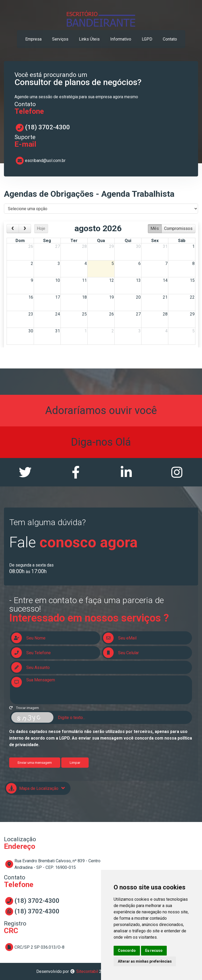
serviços (60, 39)
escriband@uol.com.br (45, 161)
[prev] (13, 229)
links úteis (89, 39)
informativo (121, 39)
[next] (25, 229)
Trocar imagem (24, 708)
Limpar (75, 763)
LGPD (147, 39)
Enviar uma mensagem (35, 763)
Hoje (41, 228)
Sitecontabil (87, 971)
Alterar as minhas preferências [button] (145, 961)
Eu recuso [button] (154, 951)
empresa (33, 39)
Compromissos (178, 228)
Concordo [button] (127, 951)
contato (170, 39)
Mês (155, 228)
